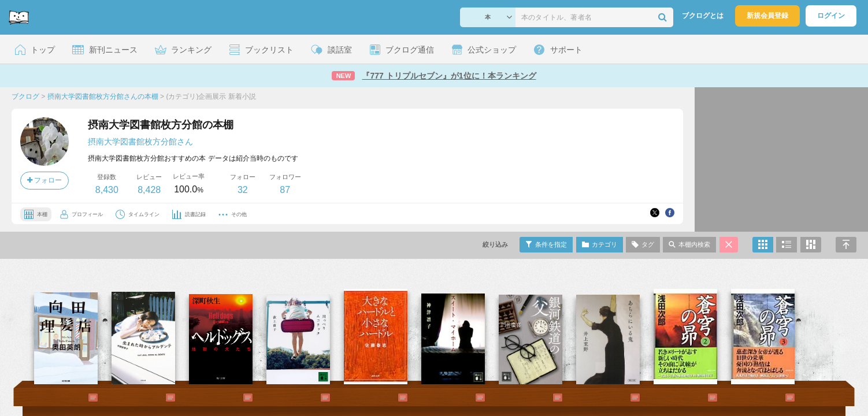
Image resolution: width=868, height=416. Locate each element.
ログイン (831, 16)
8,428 (149, 190)
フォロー (44, 180)
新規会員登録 (767, 16)
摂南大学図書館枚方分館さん (140, 142)
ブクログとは (703, 16)
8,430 (107, 190)
